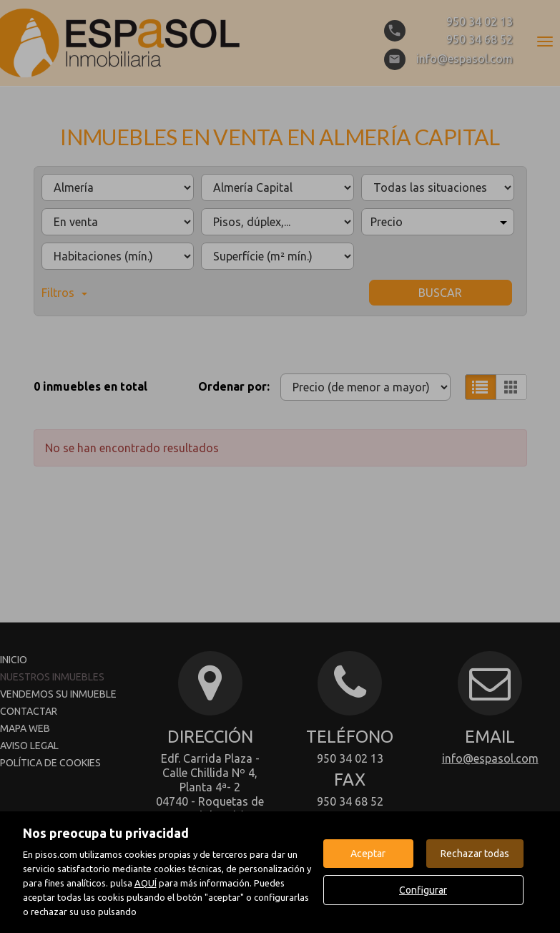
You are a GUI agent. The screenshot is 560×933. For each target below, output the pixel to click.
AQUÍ (146, 883)
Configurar (423, 890)
